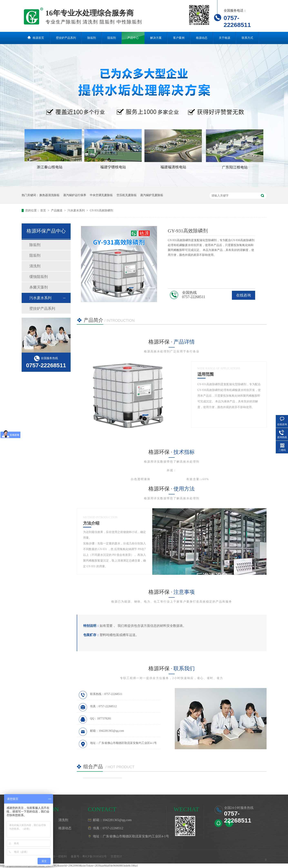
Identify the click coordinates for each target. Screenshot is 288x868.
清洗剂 (35, 266)
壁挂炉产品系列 (66, 38)
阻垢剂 (112, 38)
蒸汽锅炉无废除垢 (152, 195)
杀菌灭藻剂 (39, 287)
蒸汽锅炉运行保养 (75, 195)
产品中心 (133, 38)
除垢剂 (92, 38)
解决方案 (156, 38)
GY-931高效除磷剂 (101, 210)
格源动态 (202, 38)
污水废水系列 (77, 210)
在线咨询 (244, 295)
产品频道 (57, 210)
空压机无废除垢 (127, 195)
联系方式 (247, 38)
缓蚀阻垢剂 (39, 277)
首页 (43, 210)
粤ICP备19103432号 (95, 856)
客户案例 (179, 38)
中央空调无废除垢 (101, 195)
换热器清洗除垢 (49, 195)
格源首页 (38, 38)
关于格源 (225, 38)
